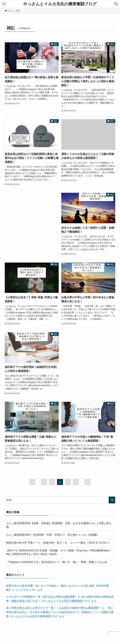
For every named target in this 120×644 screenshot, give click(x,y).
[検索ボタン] (116, 4)
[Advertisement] (32, 213)
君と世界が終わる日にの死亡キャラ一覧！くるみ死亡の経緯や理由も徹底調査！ (54, 608)
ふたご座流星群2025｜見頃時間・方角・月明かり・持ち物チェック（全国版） (53, 535)
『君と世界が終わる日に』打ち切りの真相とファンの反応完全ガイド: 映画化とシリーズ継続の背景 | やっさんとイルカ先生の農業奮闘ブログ (60, 612)
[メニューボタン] (4, 4)
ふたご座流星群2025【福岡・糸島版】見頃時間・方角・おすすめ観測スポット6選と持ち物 (59, 525)
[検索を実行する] (112, 500)
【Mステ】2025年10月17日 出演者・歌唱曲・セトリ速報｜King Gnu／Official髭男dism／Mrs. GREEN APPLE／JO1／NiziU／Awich (59, 552)
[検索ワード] (60, 500)
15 (88, 482)
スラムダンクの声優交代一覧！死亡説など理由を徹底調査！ (42, 597)
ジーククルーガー (26, 590)
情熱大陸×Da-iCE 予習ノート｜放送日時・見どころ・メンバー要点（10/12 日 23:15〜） (59, 543)
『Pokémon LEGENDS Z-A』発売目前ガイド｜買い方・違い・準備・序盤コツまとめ (57, 562)
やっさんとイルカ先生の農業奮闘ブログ (60, 4)
